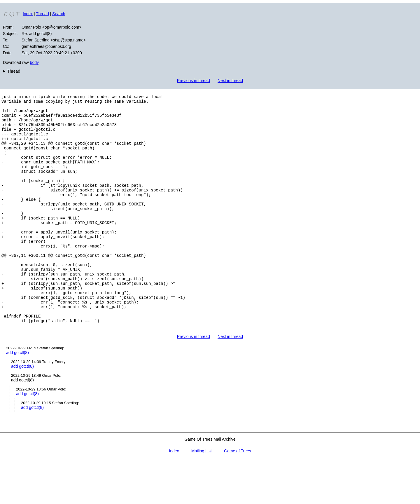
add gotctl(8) (17, 396)
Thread (42, 14)
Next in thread (230, 81)
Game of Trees (238, 495)
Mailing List (202, 495)
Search (59, 14)
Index (28, 14)
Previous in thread (194, 81)
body (34, 62)
